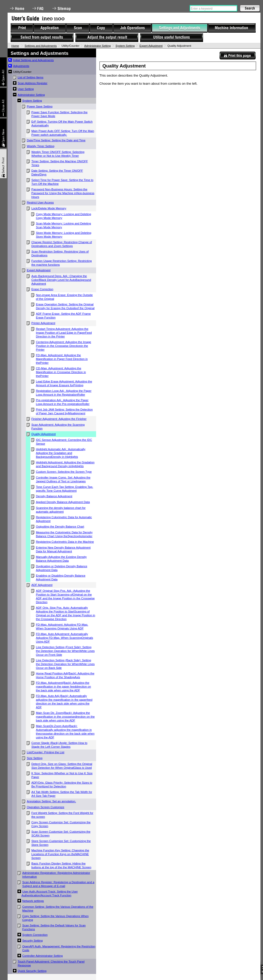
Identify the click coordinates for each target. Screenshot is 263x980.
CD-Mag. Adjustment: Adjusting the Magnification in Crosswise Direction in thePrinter (61, 372)
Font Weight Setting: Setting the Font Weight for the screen (62, 815)
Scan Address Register (32, 83)
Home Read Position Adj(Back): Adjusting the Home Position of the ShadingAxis (65, 675)
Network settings (33, 901)
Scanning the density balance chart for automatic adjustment (61, 510)
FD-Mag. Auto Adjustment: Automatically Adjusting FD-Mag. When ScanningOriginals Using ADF (64, 638)
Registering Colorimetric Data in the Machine (65, 542)
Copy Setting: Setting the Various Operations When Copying (55, 918)
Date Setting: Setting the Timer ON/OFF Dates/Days (57, 173)
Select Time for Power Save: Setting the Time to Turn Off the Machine (62, 182)
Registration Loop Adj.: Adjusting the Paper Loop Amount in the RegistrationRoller (64, 393)
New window (3, 133)
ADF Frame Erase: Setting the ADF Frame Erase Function (63, 316)
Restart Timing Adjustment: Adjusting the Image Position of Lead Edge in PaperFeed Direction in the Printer (64, 333)
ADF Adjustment (42, 585)
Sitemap (62, 8)
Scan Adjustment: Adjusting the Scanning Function (58, 427)
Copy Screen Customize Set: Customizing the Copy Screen (61, 824)
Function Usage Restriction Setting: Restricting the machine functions (62, 263)
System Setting (125, 46)
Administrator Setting (97, 46)
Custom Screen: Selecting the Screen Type (64, 472)
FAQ (38, 8)
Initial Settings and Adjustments (33, 60)
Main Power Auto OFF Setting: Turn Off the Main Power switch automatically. (63, 133)
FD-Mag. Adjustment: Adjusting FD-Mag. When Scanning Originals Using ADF (62, 626)
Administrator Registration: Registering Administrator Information (56, 875)
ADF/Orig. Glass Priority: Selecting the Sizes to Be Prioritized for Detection (62, 784)
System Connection (35, 935)
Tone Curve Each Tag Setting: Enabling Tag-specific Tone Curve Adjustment (64, 489)
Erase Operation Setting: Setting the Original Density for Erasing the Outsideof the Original (65, 306)
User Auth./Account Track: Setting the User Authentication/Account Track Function (50, 893)
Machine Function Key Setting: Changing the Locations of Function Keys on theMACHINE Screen (60, 854)
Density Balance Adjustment (54, 496)
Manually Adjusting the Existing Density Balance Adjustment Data (61, 559)
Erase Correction (42, 289)
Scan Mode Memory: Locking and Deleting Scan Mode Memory (63, 225)
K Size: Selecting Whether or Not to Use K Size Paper (62, 775)
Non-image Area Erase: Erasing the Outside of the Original (64, 297)
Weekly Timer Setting (41, 146)
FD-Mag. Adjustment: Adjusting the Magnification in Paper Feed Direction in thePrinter (62, 359)
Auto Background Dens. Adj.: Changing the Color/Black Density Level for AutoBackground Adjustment (61, 280)
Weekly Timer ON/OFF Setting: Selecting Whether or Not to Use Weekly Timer (58, 154)
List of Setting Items (30, 77)
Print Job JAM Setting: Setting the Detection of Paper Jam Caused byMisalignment (64, 411)
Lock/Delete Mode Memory (49, 208)
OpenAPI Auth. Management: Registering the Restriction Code (59, 948)
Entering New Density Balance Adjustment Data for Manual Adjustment (63, 549)
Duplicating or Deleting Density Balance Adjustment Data (62, 568)
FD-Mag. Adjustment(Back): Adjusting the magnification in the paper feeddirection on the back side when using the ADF (63, 687)
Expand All (3, 72)
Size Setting (35, 758)
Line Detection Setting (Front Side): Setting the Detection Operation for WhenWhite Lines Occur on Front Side (65, 651)
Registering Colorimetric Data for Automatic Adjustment (64, 519)
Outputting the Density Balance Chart (60, 527)
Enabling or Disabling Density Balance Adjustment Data (61, 577)
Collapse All (3, 102)
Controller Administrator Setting (42, 956)
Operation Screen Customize (46, 807)
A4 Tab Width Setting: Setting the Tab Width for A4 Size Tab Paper (62, 794)
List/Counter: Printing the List (46, 752)
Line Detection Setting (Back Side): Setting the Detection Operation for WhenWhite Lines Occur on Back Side (65, 664)
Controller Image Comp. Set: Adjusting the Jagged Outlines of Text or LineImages (63, 479)
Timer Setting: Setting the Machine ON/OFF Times (60, 163)
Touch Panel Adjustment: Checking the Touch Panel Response (51, 963)
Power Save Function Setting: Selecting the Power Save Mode (59, 114)
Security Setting (32, 941)
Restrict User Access (40, 202)
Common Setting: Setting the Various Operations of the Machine (58, 909)
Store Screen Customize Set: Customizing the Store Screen (61, 843)
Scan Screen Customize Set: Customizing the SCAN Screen (61, 834)
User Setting (26, 89)
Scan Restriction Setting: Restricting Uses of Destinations (60, 253)
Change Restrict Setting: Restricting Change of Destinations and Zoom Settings (62, 244)
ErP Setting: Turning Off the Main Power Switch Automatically (62, 123)
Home (17, 8)
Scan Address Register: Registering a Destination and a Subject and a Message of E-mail (58, 884)
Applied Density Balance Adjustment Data (63, 502)
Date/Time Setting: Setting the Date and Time (56, 140)
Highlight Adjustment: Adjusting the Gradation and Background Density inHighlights (65, 464)
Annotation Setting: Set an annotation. (51, 801)
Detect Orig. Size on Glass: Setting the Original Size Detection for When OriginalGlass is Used (62, 766)
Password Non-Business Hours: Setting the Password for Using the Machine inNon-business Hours (63, 193)
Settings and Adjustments (41, 46)
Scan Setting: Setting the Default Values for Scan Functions (54, 927)
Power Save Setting (40, 106)
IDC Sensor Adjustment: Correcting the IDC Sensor (64, 442)
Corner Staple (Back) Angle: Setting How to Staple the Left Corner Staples (59, 745)
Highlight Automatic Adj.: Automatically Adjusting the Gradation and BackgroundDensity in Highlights (61, 453)
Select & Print (3, 164)
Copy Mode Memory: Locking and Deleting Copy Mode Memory (63, 216)
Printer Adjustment (43, 323)
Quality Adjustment (43, 434)
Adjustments (21, 66)
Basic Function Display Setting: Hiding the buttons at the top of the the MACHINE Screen (61, 865)
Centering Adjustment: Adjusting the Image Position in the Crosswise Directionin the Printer (63, 346)
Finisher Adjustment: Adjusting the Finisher (59, 419)
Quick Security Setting (32, 971)
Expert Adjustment (151, 46)
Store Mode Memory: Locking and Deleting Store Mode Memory (64, 235)
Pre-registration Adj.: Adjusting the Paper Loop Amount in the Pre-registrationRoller (63, 402)
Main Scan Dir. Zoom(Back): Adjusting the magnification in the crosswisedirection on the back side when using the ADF (65, 717)
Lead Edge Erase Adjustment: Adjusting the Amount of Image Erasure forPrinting (64, 383)
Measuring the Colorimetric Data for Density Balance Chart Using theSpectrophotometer (64, 534)
